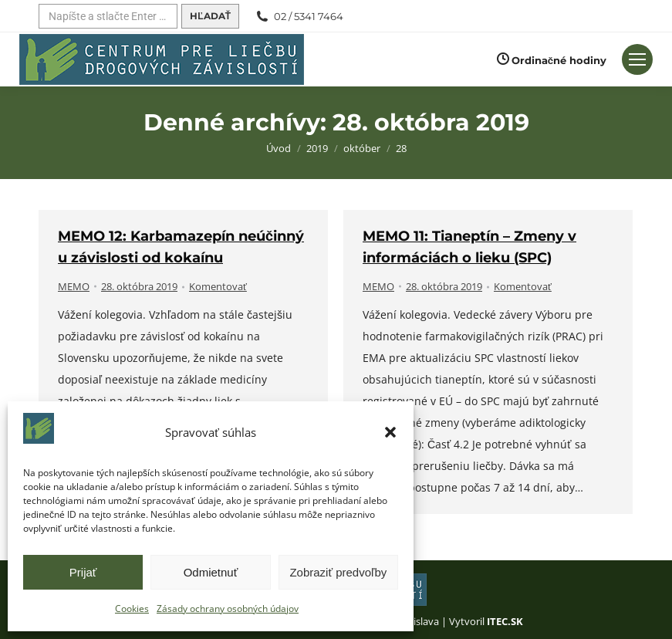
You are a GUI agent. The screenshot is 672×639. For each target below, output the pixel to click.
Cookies (132, 609)
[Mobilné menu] (637, 59)
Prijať (83, 572)
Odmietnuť (211, 572)
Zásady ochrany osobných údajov (228, 609)
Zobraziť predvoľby (338, 572)
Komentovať (218, 286)
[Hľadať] (108, 16)
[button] (390, 432)
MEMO (74, 286)
